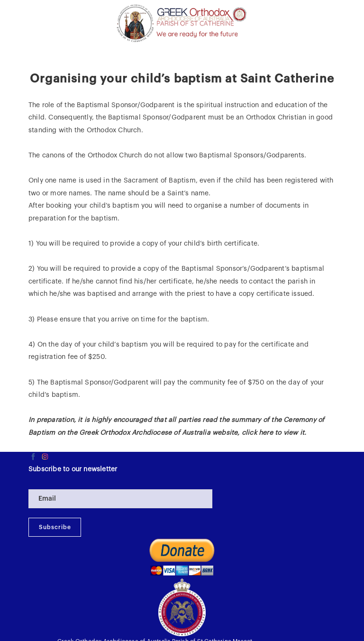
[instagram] (45, 457)
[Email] (120, 499)
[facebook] (33, 457)
